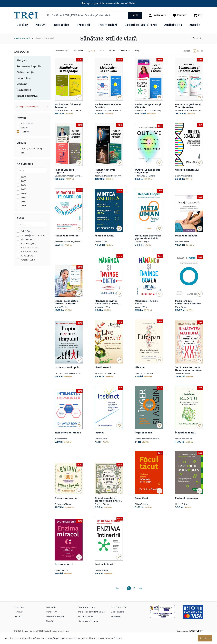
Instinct (99, 441)
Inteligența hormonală (68, 441)
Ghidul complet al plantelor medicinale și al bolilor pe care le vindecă (109, 508)
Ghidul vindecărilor (66, 506)
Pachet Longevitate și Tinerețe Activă (188, 114)
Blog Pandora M (119, 620)
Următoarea (140, 595)
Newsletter (116, 625)
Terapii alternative (27, 104)
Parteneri (18, 620)
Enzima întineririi (105, 573)
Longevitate (24, 86)
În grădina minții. (185, 441)
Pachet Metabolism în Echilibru (108, 114)
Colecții (50, 629)
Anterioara (117, 595)
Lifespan (140, 376)
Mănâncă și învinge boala (146, 311)
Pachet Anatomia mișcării (105, 179)
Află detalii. (117, 638)
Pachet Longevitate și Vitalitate (148, 114)
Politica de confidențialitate (91, 620)
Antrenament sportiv (29, 75)
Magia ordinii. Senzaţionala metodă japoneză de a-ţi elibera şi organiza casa (188, 311)
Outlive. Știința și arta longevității (148, 179)
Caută (135, 15)
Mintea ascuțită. (104, 244)
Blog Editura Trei (119, 615)
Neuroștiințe (24, 98)
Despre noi (19, 615)
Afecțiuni (22, 69)
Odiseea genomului (187, 178)
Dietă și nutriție (25, 80)
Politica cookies (86, 625)
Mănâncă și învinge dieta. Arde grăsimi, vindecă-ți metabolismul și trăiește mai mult (107, 311)
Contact (18, 625)
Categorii (21, 60)
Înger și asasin (144, 441)
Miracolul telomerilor (67, 244)
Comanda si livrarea (88, 629)
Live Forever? (103, 376)
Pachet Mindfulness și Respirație (68, 114)
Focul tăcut (141, 506)
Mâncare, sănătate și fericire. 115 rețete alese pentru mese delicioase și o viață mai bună (67, 311)
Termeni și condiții (87, 615)
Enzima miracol (64, 573)
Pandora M (52, 620)
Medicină (22, 92)
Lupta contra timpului (67, 376)
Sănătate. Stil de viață (45, 46)
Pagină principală (22, 46)
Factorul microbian (186, 506)
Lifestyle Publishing (56, 625)
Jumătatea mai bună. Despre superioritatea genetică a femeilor (188, 377)
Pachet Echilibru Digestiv (64, 179)
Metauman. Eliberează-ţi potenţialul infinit (149, 245)
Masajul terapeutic (186, 244)
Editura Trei (52, 615)
